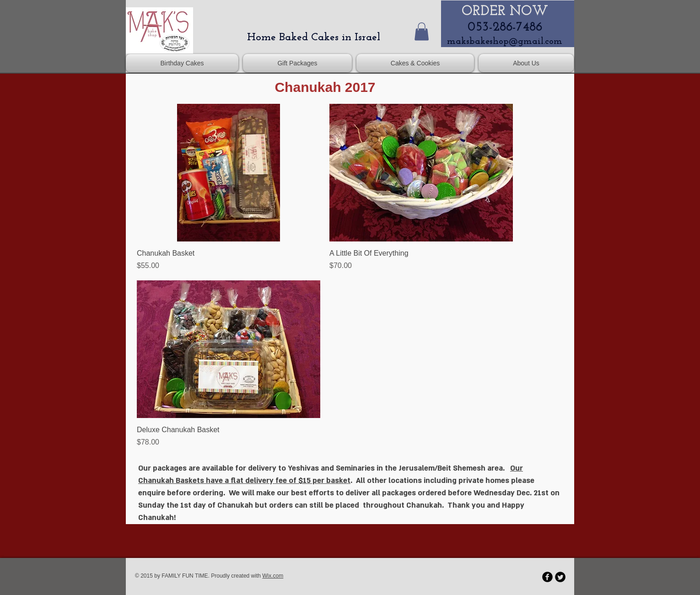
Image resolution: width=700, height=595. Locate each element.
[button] (422, 31)
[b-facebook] (547, 577)
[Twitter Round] (560, 577)
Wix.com (273, 576)
